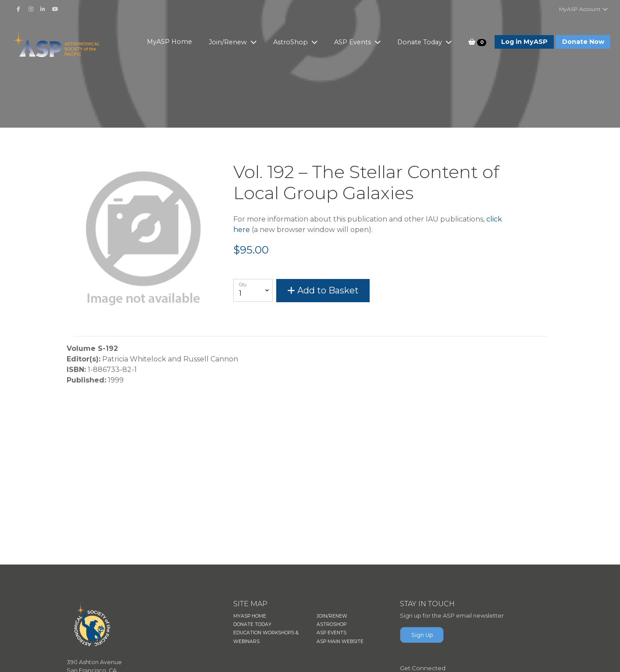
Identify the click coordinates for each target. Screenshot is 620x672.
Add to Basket (323, 290)
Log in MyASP (524, 42)
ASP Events (353, 42)
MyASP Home (169, 42)
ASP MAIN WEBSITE (340, 642)
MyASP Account (584, 9)
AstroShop (291, 42)
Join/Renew (229, 42)
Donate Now (583, 42)
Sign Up (422, 635)
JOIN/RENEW (332, 616)
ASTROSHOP (331, 624)
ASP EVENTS (331, 633)
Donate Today (420, 42)
